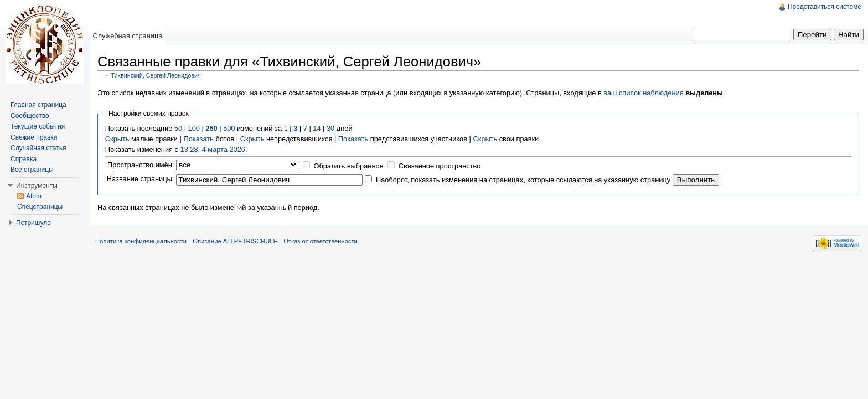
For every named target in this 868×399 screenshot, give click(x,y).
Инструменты (37, 186)
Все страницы (32, 170)
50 (178, 128)
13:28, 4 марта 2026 (213, 149)
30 (330, 128)
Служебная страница (127, 36)
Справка (24, 159)
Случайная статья (38, 148)
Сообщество (30, 116)
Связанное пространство (440, 166)
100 (194, 128)
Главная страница (38, 105)
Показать (198, 139)
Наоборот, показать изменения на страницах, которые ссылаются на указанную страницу (523, 180)
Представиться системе (825, 7)
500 (229, 128)
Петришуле (33, 223)
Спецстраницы (40, 207)
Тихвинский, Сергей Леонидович (156, 75)
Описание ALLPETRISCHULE (235, 241)
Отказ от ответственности (321, 241)
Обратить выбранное (348, 166)
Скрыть (117, 139)
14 (317, 128)
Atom (34, 196)
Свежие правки (34, 137)
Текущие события (38, 126)
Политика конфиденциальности (141, 241)
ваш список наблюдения (643, 93)
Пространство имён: (141, 165)
